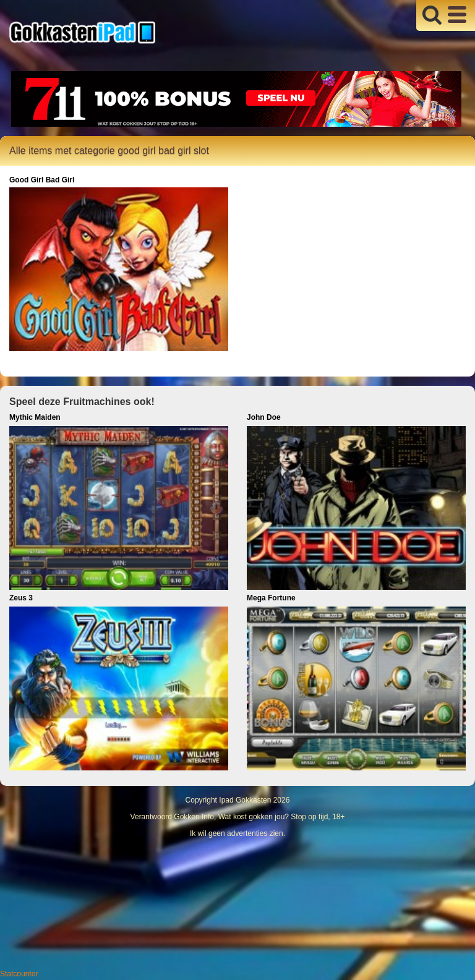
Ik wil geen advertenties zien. (237, 833)
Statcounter (19, 974)
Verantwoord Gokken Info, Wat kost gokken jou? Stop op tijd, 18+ (238, 817)
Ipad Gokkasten (245, 800)
